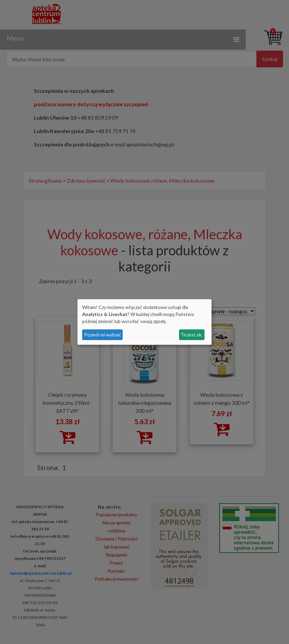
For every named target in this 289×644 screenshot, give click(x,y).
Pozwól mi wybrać (103, 335)
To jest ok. (192, 335)
